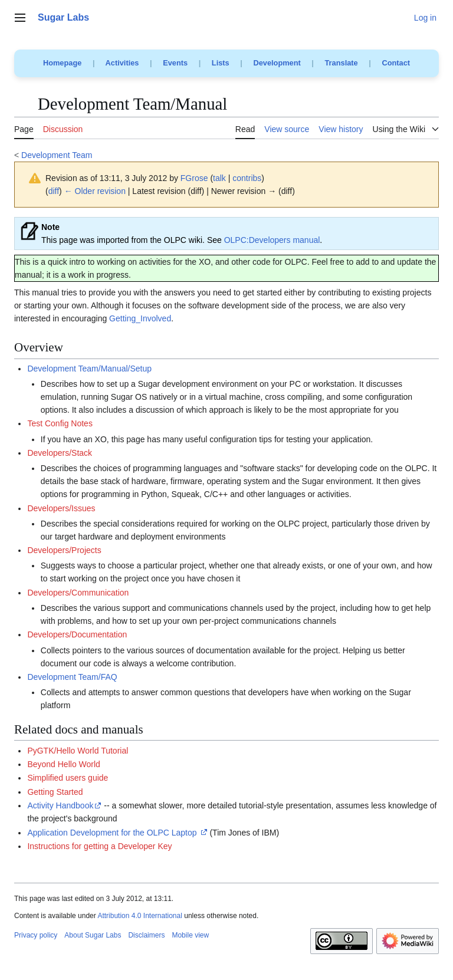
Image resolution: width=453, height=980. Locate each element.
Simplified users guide (68, 778)
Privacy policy (36, 935)
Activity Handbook (60, 805)
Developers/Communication (78, 593)
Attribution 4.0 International (139, 916)
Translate (342, 63)
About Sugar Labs (93, 935)
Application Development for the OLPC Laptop (112, 833)
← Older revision (95, 191)
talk (219, 178)
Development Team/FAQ (72, 677)
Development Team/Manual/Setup (89, 369)
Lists (221, 63)
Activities (122, 63)
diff (54, 191)
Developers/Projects (64, 550)
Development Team (57, 155)
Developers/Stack (60, 453)
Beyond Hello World (63, 764)
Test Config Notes (60, 423)
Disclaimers (146, 935)
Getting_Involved (140, 318)
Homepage (62, 63)
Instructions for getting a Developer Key (99, 846)
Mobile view (190, 935)
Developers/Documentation (77, 634)
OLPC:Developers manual (272, 240)
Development (277, 63)
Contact (396, 63)
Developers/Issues (61, 508)
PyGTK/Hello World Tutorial (78, 751)
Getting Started (55, 792)
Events (175, 63)
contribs (247, 178)
